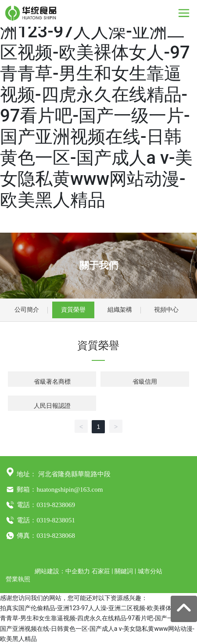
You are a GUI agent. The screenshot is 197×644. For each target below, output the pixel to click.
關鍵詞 (124, 571)
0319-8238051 (56, 520)
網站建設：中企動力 (62, 571)
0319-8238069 (56, 505)
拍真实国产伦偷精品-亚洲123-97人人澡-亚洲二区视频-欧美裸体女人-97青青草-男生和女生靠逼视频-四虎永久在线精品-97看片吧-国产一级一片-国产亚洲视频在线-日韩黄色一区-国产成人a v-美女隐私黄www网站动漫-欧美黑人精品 (96, 105)
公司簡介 (27, 309)
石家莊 (101, 571)
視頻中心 (166, 309)
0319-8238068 (56, 536)
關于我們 (99, 265)
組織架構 (120, 309)
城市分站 (150, 571)
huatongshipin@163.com (70, 489)
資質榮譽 (73, 309)
